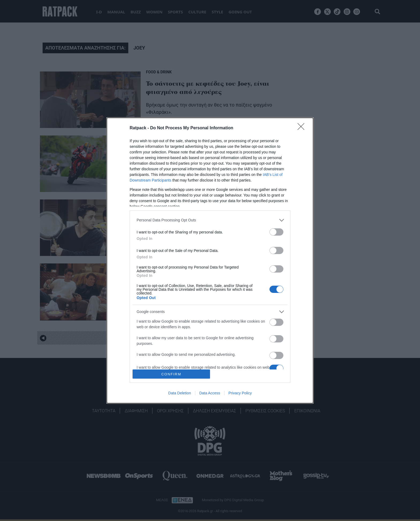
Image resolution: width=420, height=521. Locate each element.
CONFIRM (171, 374)
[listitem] (210, 220)
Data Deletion (180, 393)
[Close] (303, 128)
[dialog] (210, 261)
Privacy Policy (240, 393)
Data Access (210, 393)
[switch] (276, 232)
